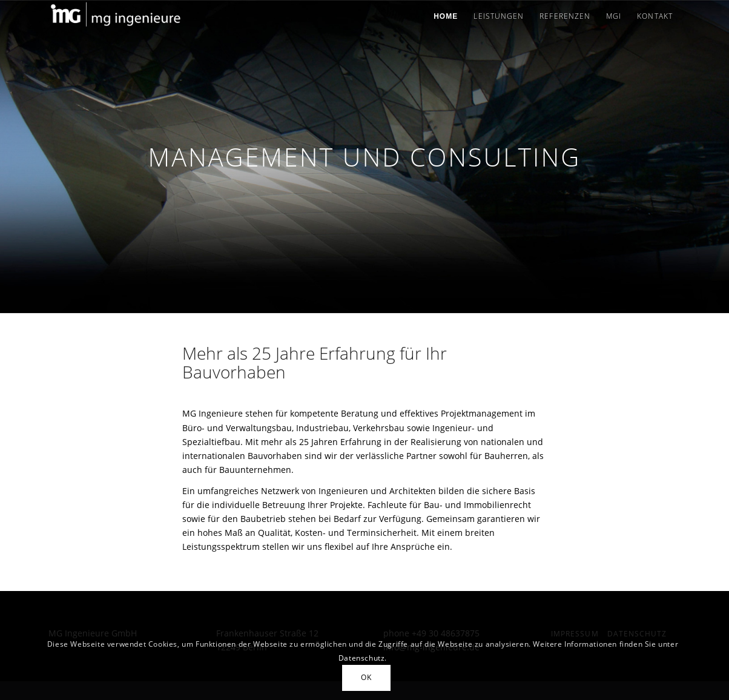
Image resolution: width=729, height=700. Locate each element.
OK (366, 677)
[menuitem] (446, 16)
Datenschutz (362, 658)
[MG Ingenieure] (115, 16)
